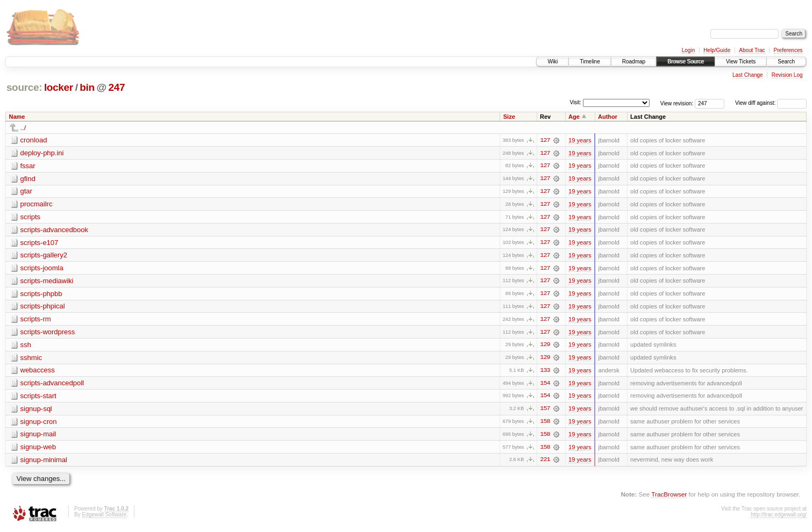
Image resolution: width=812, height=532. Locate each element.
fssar (28, 166)
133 (545, 372)
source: (24, 87)
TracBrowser (669, 497)
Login (688, 50)
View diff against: (771, 103)
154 (545, 385)
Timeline (590, 62)
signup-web (38, 450)
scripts (31, 217)
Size (509, 117)
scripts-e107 (40, 243)
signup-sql (36, 411)
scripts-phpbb (41, 295)
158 (545, 424)
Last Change (748, 75)
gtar (26, 192)
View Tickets (741, 62)
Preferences (788, 50)
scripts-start (38, 398)
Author (608, 117)
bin (87, 87)
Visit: (575, 102)
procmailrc (37, 204)
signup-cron (39, 424)
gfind (28, 179)
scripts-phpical (43, 308)
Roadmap (634, 62)
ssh (26, 346)
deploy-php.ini (42, 153)
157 (545, 411)
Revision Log (787, 75)
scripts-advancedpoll (52, 385)
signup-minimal (44, 462)
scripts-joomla (42, 269)
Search (786, 62)
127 (545, 140)
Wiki (553, 62)
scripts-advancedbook (54, 230)
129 (545, 347)
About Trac (752, 50)
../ (23, 128)
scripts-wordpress (48, 333)
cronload (34, 140)
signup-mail (38, 437)
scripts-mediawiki (47, 282)
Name (17, 117)
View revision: (677, 103)
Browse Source (686, 62)
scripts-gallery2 (44, 256)
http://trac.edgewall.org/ (779, 517)
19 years (580, 140)
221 (545, 463)
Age (574, 117)
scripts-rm (36, 321)
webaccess (38, 372)
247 (117, 87)
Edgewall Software (104, 517)
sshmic (31, 359)
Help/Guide (717, 50)
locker (59, 87)
